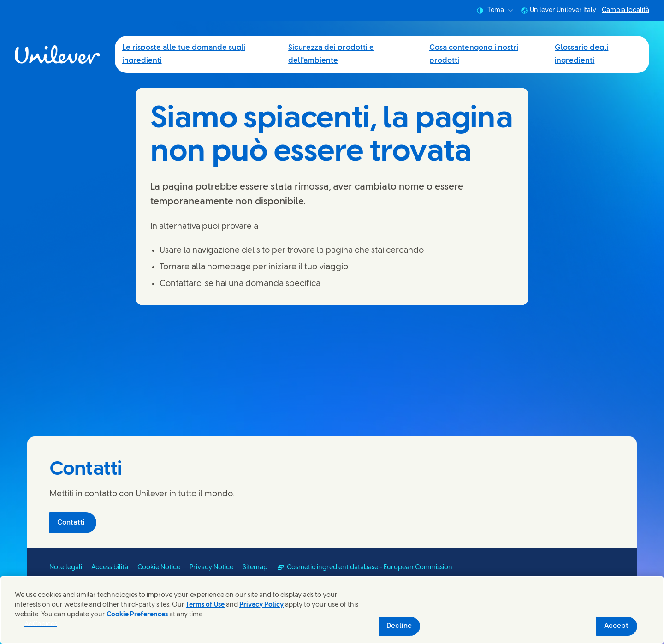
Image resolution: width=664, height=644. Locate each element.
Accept (616, 626)
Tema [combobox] (495, 11)
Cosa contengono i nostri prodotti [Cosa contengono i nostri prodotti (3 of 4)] (474, 54)
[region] (332, 610)
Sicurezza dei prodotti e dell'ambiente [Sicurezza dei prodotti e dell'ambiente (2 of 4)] (331, 54)
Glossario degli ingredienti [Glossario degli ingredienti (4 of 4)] (581, 54)
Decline (399, 626)
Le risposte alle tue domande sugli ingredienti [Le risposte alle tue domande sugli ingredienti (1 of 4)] (184, 54)
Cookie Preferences (137, 615)
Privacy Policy (261, 605)
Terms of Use (205, 605)
